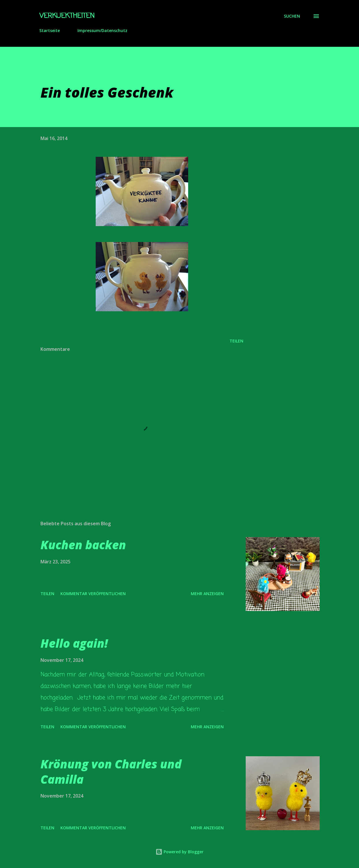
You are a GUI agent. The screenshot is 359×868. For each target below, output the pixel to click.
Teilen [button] (236, 341)
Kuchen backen (83, 545)
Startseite (50, 30)
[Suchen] (292, 16)
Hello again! (74, 643)
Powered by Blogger (179, 852)
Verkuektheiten (67, 16)
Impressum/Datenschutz (102, 30)
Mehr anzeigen (207, 594)
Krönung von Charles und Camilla (111, 772)
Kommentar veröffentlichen (93, 594)
